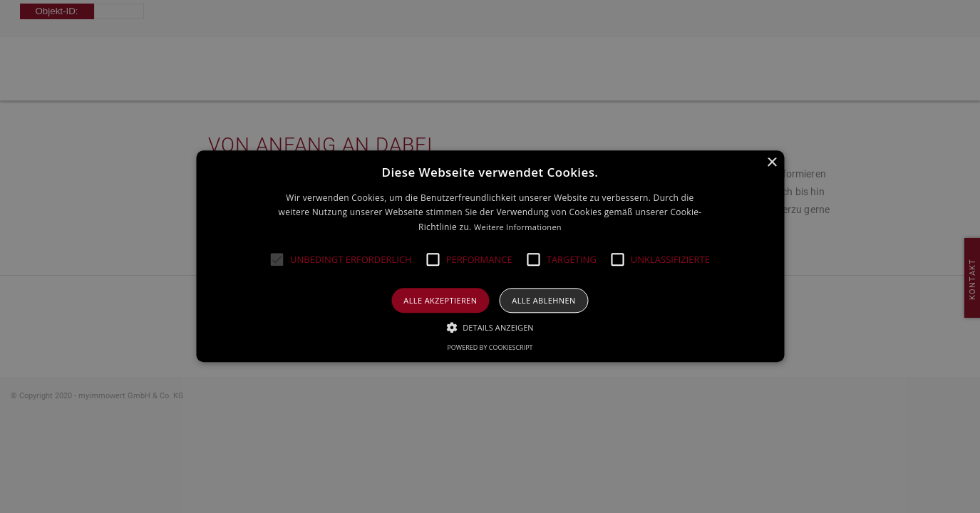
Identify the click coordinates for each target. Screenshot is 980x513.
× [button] (772, 163)
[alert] (490, 256)
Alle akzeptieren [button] (440, 301)
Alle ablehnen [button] (543, 301)
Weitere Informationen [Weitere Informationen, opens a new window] (518, 227)
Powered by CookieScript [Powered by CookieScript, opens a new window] (490, 348)
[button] (277, 260)
